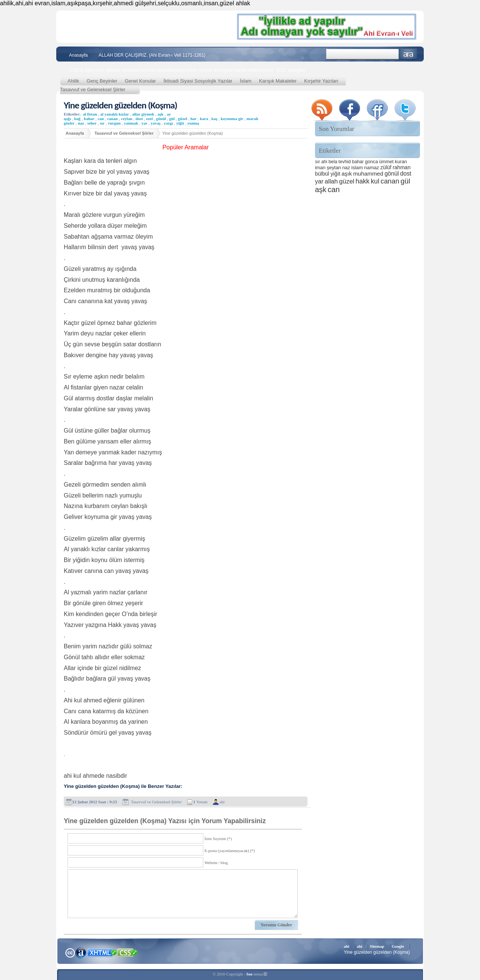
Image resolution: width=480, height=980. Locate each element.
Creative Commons (70, 952)
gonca (371, 162)
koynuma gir (232, 119)
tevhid (345, 162)
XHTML (102, 952)
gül (172, 119)
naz (81, 123)
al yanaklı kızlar (114, 114)
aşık (347, 174)
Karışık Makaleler (278, 81)
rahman (402, 167)
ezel (150, 119)
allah (331, 181)
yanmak (131, 123)
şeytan (334, 168)
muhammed (368, 174)
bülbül (322, 174)
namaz (372, 168)
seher (92, 123)
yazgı (168, 123)
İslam (246, 81)
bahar (89, 119)
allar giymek (143, 114)
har (194, 119)
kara (204, 119)
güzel (183, 119)
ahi (222, 802)
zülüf (386, 167)
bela (333, 162)
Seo (250, 974)
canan (112, 119)
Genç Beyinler (102, 81)
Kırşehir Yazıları (321, 81)
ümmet (386, 162)
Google (398, 946)
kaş (214, 119)
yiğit (180, 123)
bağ (77, 119)
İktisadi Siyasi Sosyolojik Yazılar (198, 81)
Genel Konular (140, 81)
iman (320, 168)
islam (357, 168)
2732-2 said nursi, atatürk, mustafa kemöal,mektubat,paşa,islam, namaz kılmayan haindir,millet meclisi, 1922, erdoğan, (187, 70)
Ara (408, 54)
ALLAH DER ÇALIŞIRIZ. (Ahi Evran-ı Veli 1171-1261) (152, 55)
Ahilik (73, 81)
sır (102, 123)
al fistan (90, 114)
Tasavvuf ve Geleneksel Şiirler (93, 89)
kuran (401, 162)
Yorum (200, 802)
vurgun (114, 123)
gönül (161, 119)
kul (375, 181)
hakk (362, 181)
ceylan (127, 119)
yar (144, 123)
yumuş (193, 123)
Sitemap (377, 946)
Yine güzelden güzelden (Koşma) (120, 105)
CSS (127, 952)
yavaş (156, 123)
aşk (160, 114)
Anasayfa (78, 55)
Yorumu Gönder (276, 925)
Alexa (81, 953)
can (101, 119)
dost (139, 119)
